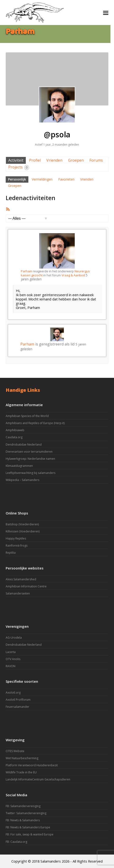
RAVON (11, 666)
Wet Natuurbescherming (22, 758)
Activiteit (16, 160)
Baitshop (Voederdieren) (22, 524)
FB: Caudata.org (16, 842)
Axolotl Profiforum (18, 700)
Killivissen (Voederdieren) (23, 531)
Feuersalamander (18, 707)
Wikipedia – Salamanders (22, 480)
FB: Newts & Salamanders (23, 820)
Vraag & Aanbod (73, 275)
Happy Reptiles (16, 538)
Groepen (76, 160)
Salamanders (51, 861)
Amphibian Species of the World (27, 416)
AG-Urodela (14, 638)
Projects (19, 167)
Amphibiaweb (15, 430)
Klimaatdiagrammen (19, 466)
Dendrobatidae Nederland (24, 445)
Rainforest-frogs (17, 546)
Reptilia (11, 553)
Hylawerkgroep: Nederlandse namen (30, 459)
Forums (96, 160)
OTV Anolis (13, 659)
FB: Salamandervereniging (23, 806)
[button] (106, 13)
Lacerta (11, 652)
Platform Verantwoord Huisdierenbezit (32, 765)
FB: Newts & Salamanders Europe (28, 827)
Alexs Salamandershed (21, 579)
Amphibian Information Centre (26, 586)
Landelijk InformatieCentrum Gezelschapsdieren (38, 779)
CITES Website (15, 751)
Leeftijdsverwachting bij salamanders (31, 473)
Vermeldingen (42, 179)
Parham (26, 271)
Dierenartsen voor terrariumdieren (29, 452)
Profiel (35, 160)
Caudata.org (14, 437)
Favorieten (66, 179)
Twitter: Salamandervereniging (26, 813)
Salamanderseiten (18, 593)
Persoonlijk (17, 179)
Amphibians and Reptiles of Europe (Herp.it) (35, 423)
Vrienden (54, 160)
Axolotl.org (13, 693)
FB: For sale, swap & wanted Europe (30, 834)
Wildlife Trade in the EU (21, 772)
